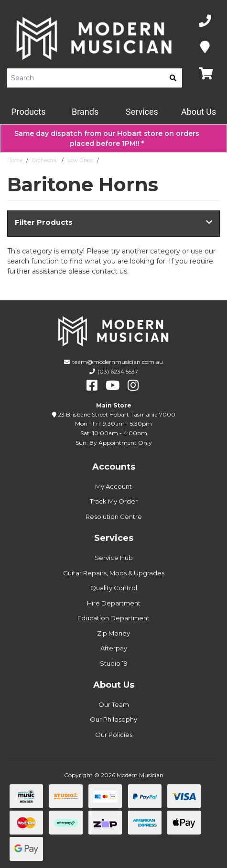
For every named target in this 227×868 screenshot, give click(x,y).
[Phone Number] (205, 21)
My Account (113, 486)
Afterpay (114, 648)
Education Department (113, 618)
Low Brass (80, 160)
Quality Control (114, 588)
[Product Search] (86, 78)
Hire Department (114, 603)
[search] (173, 78)
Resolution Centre (114, 516)
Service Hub (114, 558)
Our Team (114, 704)
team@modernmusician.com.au (118, 362)
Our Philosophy (113, 719)
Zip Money (113, 633)
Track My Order (114, 501)
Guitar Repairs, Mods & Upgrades (114, 573)
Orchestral (45, 160)
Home (15, 160)
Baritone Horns (122, 160)
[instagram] (133, 385)
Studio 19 (114, 663)
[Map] (205, 48)
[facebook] (92, 385)
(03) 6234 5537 (118, 371)
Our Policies (114, 735)
